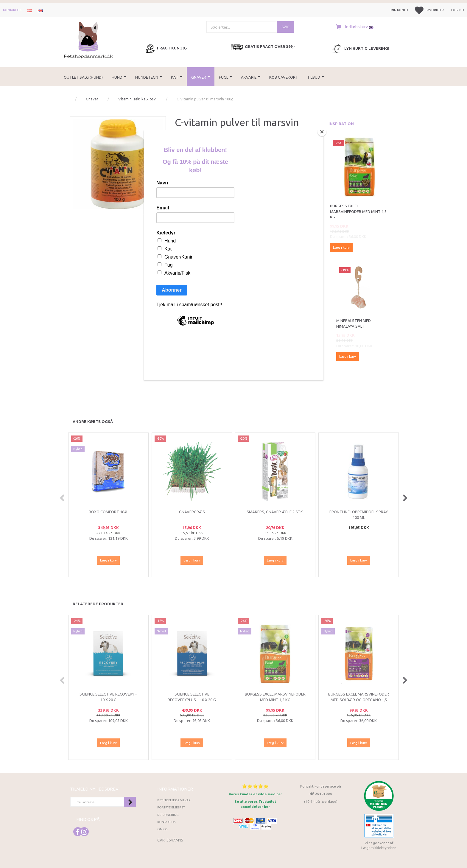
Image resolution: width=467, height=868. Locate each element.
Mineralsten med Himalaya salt (354, 323)
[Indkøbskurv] (353, 27)
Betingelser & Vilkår (174, 800)
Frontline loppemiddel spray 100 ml (359, 515)
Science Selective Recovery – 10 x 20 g (108, 697)
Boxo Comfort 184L (108, 512)
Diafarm (191, 148)
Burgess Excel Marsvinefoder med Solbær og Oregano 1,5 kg (359, 700)
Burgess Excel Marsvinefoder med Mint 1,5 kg (358, 211)
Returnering (168, 815)
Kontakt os (12, 10)
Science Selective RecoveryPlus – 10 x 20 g (192, 697)
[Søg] (285, 27)
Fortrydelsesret (171, 807)
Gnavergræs (192, 512)
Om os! (163, 829)
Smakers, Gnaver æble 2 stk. (275, 512)
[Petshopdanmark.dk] (88, 39)
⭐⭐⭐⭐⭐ (255, 786)
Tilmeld (130, 802)
